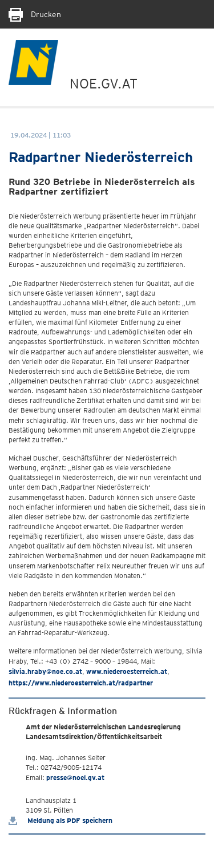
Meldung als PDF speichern (60, 820)
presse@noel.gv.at (75, 778)
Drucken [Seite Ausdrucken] (35, 14)
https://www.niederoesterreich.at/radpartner (81, 683)
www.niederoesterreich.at (127, 671)
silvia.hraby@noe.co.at (45, 671)
